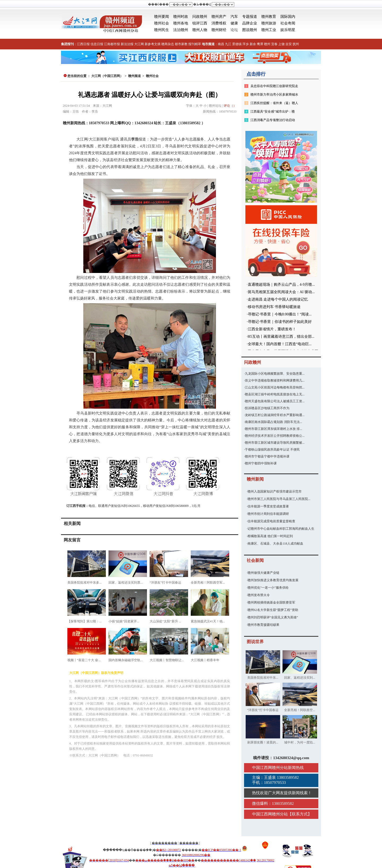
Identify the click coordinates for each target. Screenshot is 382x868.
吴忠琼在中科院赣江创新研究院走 (274, 86)
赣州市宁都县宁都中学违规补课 (267, 456)
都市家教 (181, 44)
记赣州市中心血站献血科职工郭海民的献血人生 (281, 529)
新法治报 (127, 44)
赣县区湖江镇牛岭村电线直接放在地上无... (275, 394)
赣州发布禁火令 (259, 595)
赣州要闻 (162, 17)
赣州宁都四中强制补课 (261, 463)
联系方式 (300, 814)
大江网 (139, 44)
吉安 (289, 44)
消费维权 (219, 23)
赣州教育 (269, 17)
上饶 (281, 44)
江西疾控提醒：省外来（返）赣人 (274, 103)
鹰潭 (260, 44)
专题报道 (250, 17)
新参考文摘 (153, 44)
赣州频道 (134, 76)
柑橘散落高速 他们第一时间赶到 (270, 536)
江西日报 (83, 44)
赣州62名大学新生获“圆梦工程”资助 (273, 610)
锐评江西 (200, 23)
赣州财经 (219, 30)
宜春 (274, 44)
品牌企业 (250, 23)
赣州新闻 (255, 479)
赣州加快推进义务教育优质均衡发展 (273, 580)
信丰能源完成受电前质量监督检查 (271, 521)
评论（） (230, 106)
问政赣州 (200, 17)
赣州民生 (162, 30)
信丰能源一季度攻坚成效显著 (268, 506)
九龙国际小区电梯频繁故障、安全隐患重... (275, 374)
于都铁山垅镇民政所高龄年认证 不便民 (272, 450)
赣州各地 (181, 23)
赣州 (267, 44)
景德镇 (237, 44)
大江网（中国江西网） (107, 76)
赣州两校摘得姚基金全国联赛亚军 (271, 602)
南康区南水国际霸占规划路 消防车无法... (274, 422)
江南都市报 (112, 44)
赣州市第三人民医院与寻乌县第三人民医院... (279, 499)
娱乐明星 (288, 30)
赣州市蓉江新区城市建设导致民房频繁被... (275, 443)
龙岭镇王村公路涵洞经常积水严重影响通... (275, 415)
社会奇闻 (288, 23)
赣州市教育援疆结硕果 (263, 625)
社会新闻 (255, 560)
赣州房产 (219, 17)
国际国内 (288, 17)
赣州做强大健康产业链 (263, 573)
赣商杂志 (168, 44)
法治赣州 (181, 30)
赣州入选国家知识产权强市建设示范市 (275, 491)
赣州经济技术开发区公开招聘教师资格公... (275, 436)
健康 (234, 23)
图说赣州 (250, 30)
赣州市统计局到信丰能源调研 (268, 514)
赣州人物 (200, 30)
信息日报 (97, 44)
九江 (228, 44)
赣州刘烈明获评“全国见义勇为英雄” (273, 617)
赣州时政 (181, 17)
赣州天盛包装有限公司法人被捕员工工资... (275, 401)
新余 (253, 44)
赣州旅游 (269, 23)
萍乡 (246, 44)
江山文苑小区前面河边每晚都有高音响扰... (275, 387)
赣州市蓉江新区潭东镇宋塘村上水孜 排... (274, 429)
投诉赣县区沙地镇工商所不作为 (267, 408)
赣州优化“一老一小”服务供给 (268, 588)
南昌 (221, 44)
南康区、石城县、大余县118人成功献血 (275, 544)
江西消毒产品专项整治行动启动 (273, 120)
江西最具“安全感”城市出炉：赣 (273, 112)
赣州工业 (269, 30)
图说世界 (255, 642)
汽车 (234, 17)
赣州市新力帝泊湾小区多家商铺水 (274, 95)
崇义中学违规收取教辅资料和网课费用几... (275, 380)
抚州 (296, 44)
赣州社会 (162, 23)
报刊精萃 (195, 44)
